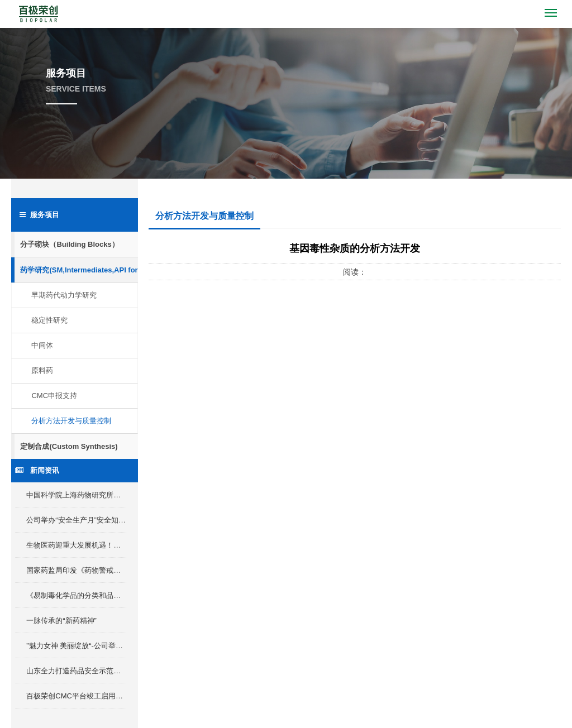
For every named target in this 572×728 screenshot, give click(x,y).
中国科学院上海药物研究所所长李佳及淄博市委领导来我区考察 (128, 495)
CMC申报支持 (54, 396)
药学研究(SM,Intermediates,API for (79, 270)
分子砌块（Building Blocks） (69, 244)
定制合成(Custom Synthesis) (69, 446)
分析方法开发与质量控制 (71, 421)
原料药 (42, 370)
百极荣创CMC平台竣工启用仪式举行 (85, 696)
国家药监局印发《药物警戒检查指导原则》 (95, 570)
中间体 (42, 345)
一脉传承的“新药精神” (61, 621)
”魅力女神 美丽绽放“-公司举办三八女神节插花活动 (107, 646)
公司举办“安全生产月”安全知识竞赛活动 (90, 520)
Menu (553, 8)
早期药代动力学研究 (64, 295)
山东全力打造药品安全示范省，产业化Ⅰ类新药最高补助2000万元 (130, 671)
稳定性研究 (49, 320)
